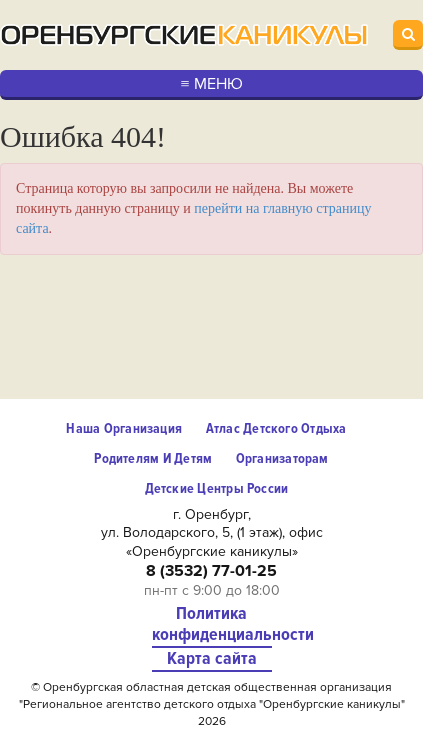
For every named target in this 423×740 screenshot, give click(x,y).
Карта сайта (212, 658)
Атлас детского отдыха (276, 428)
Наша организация (124, 428)
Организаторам (282, 458)
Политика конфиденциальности (212, 624)
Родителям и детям (153, 458)
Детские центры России (217, 488)
